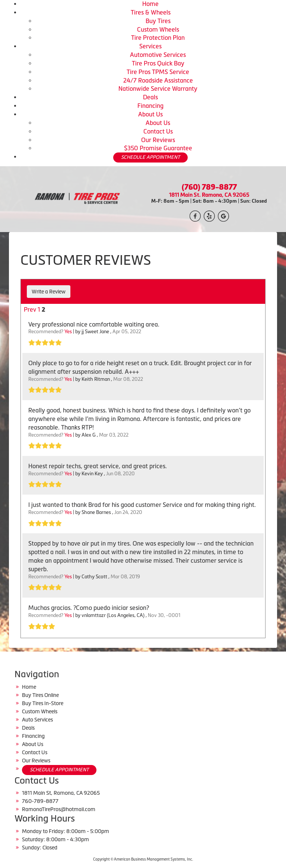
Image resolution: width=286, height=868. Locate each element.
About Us (150, 114)
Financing (150, 106)
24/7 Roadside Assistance (158, 80)
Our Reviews (158, 140)
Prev (30, 309)
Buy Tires (158, 21)
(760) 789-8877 (209, 187)
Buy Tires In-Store (43, 703)
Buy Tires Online (40, 695)
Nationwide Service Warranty (158, 89)
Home (150, 4)
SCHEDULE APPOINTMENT (150, 157)
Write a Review (49, 292)
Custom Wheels (158, 29)
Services (150, 46)
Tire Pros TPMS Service (158, 72)
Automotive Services (158, 55)
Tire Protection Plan (158, 38)
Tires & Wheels (151, 12)
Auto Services (37, 720)
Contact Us (158, 131)
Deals (150, 97)
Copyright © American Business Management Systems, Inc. (143, 859)
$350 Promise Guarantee (158, 148)
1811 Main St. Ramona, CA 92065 (209, 195)
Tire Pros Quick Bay (158, 63)
